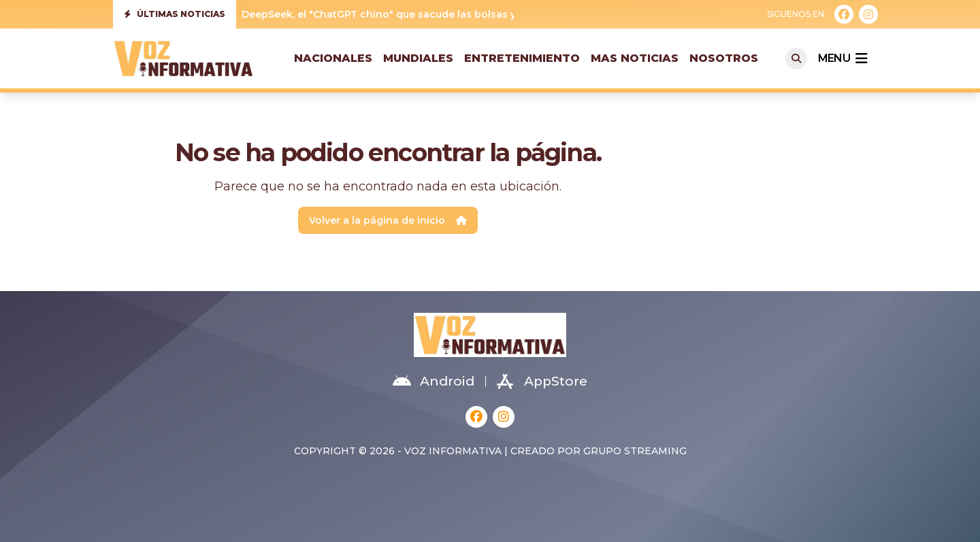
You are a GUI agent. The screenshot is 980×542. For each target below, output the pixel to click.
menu (843, 58)
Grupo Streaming (635, 451)
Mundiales (418, 58)
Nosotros (724, 58)
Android (434, 382)
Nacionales (333, 58)
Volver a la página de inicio (388, 220)
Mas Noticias (635, 58)
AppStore (542, 382)
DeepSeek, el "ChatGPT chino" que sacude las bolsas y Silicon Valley (413, 14)
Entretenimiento (522, 58)
